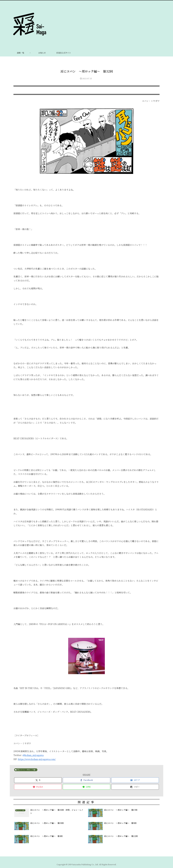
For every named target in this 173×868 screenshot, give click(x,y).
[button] (135, 787)
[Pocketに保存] (38, 787)
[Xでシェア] (38, 780)
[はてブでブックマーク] (135, 780)
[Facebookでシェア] (87, 780)
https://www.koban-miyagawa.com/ (37, 759)
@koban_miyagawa (33, 755)
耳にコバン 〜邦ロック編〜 (26, 770)
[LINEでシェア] (87, 787)
